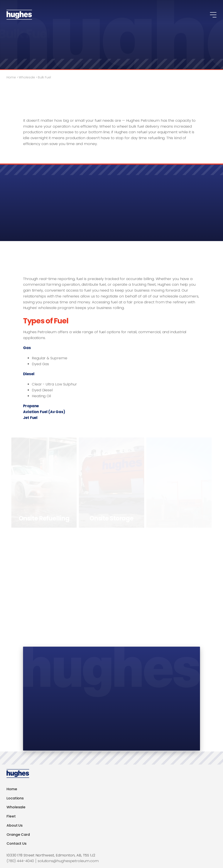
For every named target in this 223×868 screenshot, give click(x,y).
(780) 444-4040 (20, 861)
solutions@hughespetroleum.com (68, 861)
